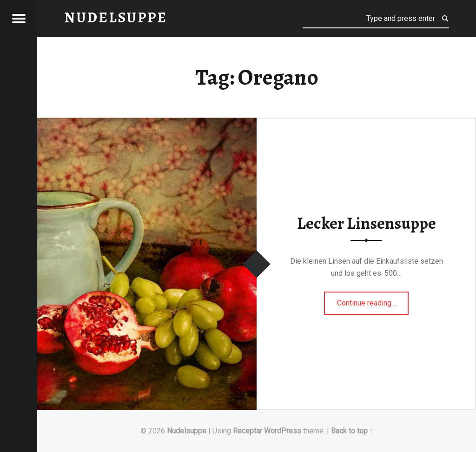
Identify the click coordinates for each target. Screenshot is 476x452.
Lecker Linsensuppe (367, 223)
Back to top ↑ (352, 431)
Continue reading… (373, 300)
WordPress (283, 431)
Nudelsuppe (187, 431)
